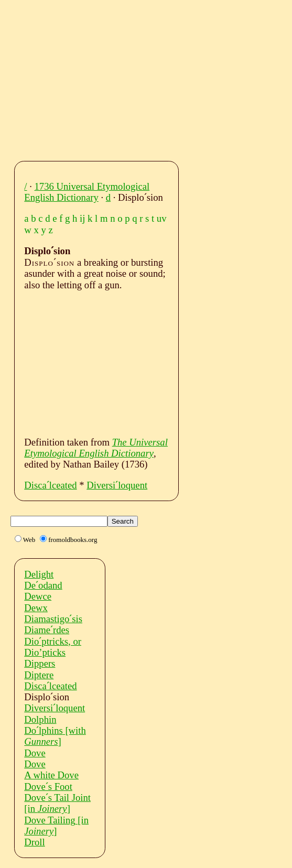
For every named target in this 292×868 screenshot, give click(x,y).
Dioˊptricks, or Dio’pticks (53, 647)
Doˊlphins (55, 736)
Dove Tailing (56, 826)
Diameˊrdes (47, 630)
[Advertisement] (156, 78)
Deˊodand (43, 585)
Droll (34, 842)
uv (162, 218)
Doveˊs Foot (48, 786)
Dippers (40, 663)
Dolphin (40, 719)
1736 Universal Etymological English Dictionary (87, 192)
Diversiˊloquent (117, 485)
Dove (35, 753)
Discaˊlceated (50, 485)
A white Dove (51, 775)
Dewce (38, 596)
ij (82, 218)
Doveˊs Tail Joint (57, 803)
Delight (39, 574)
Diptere (39, 675)
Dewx (36, 608)
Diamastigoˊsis (53, 619)
